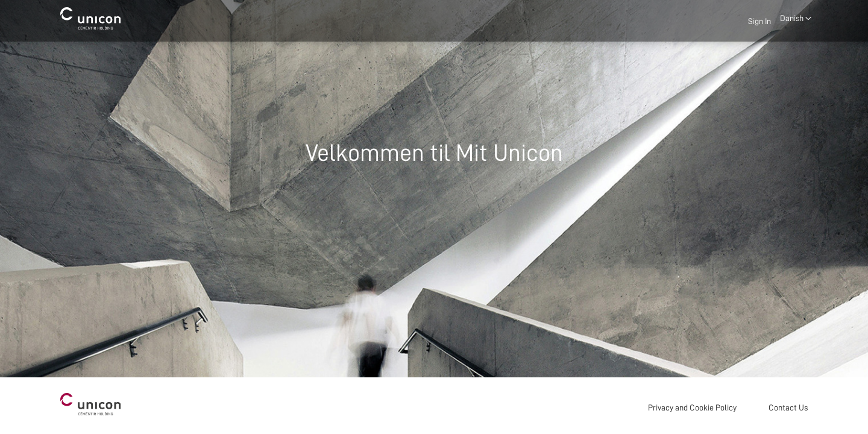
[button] (796, 19)
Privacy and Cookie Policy (692, 407)
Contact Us (788, 407)
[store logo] (90, 18)
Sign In (759, 21)
